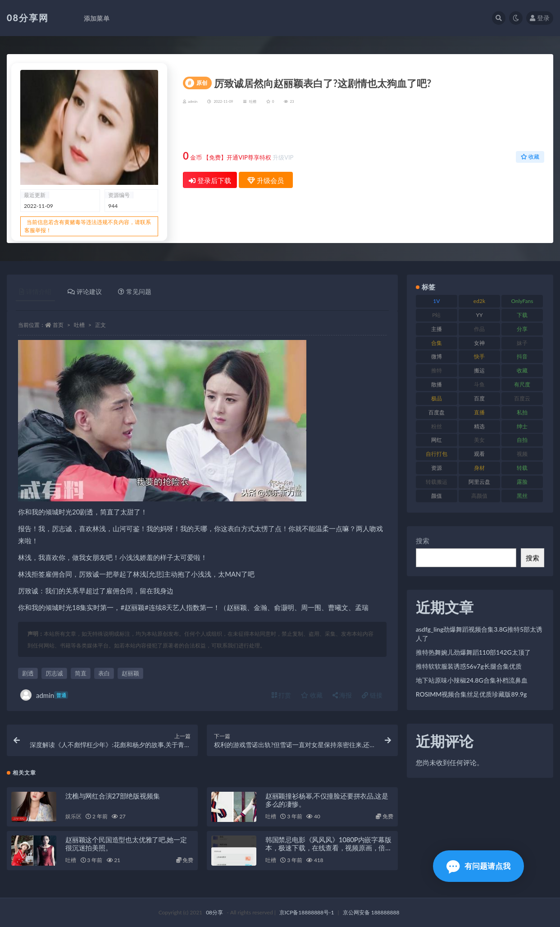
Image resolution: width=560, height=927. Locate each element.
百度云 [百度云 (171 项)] (522, 398)
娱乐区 (73, 816)
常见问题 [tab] (135, 291)
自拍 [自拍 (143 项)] (522, 440)
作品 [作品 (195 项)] (479, 329)
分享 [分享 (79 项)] (522, 329)
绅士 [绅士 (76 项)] (522, 426)
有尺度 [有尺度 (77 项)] (522, 384)
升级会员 (515, 129)
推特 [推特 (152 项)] (437, 370)
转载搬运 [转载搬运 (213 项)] (437, 482)
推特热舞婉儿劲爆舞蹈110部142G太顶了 (473, 652)
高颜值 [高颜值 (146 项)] (479, 496)
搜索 (423, 541)
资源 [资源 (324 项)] (437, 468)
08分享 (214, 912)
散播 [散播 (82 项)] (437, 384)
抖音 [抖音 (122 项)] (522, 356)
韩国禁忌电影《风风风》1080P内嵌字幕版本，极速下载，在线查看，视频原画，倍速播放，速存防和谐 (329, 848)
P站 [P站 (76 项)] (436, 315)
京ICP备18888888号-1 (307, 912)
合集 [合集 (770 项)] (437, 343)
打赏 (282, 695)
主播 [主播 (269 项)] (437, 329)
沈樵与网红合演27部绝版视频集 (112, 796)
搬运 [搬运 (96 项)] (479, 370)
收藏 (530, 157)
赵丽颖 (130, 673)
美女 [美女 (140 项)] (479, 440)
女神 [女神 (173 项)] (479, 343)
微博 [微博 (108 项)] (437, 356)
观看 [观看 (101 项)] (479, 454)
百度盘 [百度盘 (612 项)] (437, 412)
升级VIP (283, 157)
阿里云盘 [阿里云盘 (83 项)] (479, 482)
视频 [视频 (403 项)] (522, 454)
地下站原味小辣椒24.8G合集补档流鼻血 (472, 680)
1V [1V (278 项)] (436, 301)
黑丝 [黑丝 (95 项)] (522, 496)
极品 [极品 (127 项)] (437, 398)
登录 (540, 18)
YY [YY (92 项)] (479, 315)
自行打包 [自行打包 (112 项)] (437, 454)
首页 (58, 325)
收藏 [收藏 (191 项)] (522, 370)
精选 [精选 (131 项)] (479, 426)
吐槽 (253, 101)
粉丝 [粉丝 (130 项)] (437, 426)
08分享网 (28, 18)
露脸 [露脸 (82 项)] (522, 482)
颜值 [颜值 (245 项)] (437, 496)
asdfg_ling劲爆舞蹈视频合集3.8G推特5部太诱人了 (479, 634)
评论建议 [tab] (85, 291)
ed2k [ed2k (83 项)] (479, 301)
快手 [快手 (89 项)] (479, 356)
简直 (81, 673)
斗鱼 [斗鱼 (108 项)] (479, 384)
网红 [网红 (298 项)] (437, 440)
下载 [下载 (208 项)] (522, 315)
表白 (104, 673)
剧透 (28, 673)
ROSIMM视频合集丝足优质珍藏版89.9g (471, 694)
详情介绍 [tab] (35, 291)
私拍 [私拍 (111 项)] (522, 412)
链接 (372, 695)
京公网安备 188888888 (371, 912)
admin (44, 695)
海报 (342, 695)
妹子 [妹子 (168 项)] (522, 343)
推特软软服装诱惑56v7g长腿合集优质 (469, 666)
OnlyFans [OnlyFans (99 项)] (522, 301)
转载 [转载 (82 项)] (522, 468)
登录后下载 (210, 180)
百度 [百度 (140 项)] (479, 398)
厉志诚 (54, 673)
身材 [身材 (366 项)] (479, 468)
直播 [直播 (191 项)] (479, 412)
